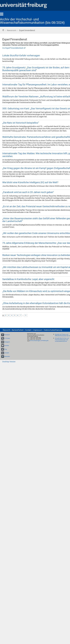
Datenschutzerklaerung (53, 330)
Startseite (3, 30)
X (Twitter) (7, 338)
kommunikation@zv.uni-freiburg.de (39, 341)
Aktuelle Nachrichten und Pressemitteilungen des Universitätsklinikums (62, 340)
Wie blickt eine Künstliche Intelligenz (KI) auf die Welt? (30, 182)
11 (26, 315)
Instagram (7, 342)
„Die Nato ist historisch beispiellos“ (21, 123)
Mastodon (7, 356)
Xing (6, 349)
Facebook (7, 335)
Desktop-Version (9, 362)
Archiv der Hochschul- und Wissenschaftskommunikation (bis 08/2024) (32, 21)
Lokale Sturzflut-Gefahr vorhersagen (21, 55)
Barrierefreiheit (18, 330)
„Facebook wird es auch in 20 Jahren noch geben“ (28, 192)
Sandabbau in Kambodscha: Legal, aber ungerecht (28, 279)
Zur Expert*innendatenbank (13, 48)
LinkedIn (7, 353)
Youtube (7, 346)
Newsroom (12, 30)
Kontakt (28, 330)
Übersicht (6, 330)
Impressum (38, 330)
